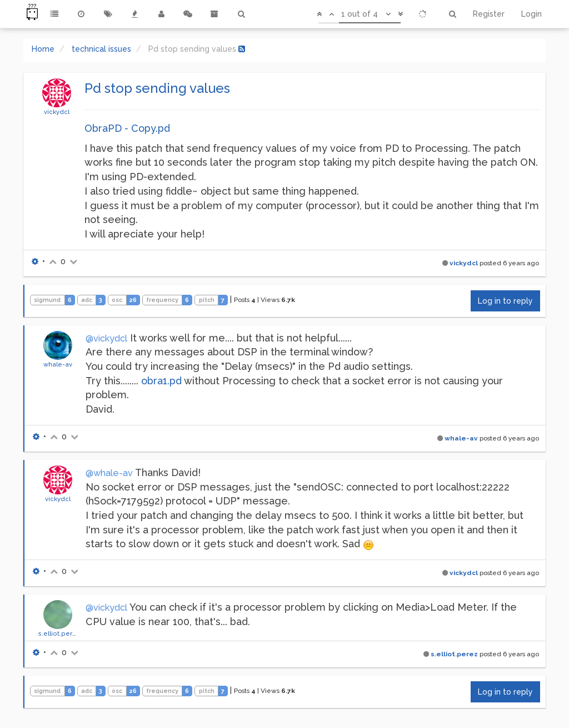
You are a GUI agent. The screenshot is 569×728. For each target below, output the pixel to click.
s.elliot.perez (59, 633)
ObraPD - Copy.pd (127, 128)
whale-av (58, 364)
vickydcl (57, 112)
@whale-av (109, 473)
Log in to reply (505, 301)
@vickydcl (106, 338)
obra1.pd (161, 381)
